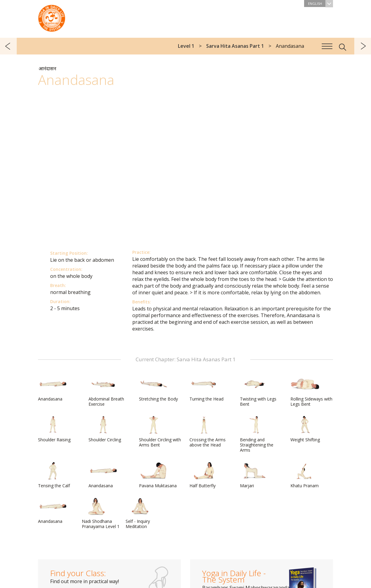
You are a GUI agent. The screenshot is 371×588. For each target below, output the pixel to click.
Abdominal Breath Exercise (106, 391)
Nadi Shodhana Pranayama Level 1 (101, 513)
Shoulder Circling (105, 429)
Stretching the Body (158, 388)
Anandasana (53, 388)
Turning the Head (206, 388)
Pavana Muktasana (158, 475)
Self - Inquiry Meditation (140, 513)
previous (8, 46)
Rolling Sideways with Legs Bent (311, 391)
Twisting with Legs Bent (258, 391)
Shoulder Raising (54, 429)
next (363, 46)
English (321, 3)
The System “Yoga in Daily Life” (52, 17)
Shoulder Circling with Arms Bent (160, 432)
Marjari (255, 475)
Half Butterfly (204, 475)
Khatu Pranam (305, 475)
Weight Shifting (305, 429)
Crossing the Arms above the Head (208, 432)
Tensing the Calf (54, 475)
